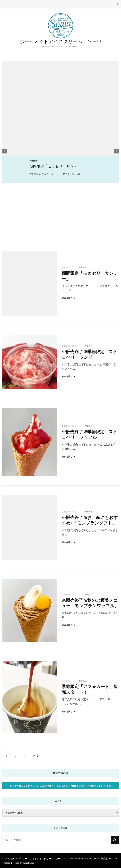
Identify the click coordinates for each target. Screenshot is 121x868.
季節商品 (33, 161)
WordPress (28, 863)
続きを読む (68, 298)
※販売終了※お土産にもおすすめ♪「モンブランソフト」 (89, 520)
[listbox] (60, 151)
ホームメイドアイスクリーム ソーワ (61, 41)
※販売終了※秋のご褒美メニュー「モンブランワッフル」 (89, 603)
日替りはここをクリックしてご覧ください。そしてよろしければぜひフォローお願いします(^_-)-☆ (60, 786)
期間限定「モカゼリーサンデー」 (57, 166)
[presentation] (5, 151)
